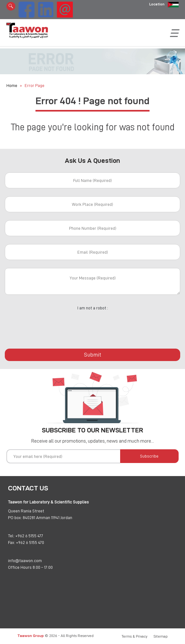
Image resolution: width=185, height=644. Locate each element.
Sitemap (161, 636)
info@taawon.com (25, 561)
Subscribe (149, 456)
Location (157, 4)
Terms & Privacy (135, 636)
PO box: (15, 517)
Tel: (11, 536)
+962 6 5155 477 (29, 536)
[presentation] (93, 326)
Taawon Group (31, 636)
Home (12, 85)
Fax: (12, 542)
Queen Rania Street (26, 511)
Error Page (35, 85)
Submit (93, 355)
